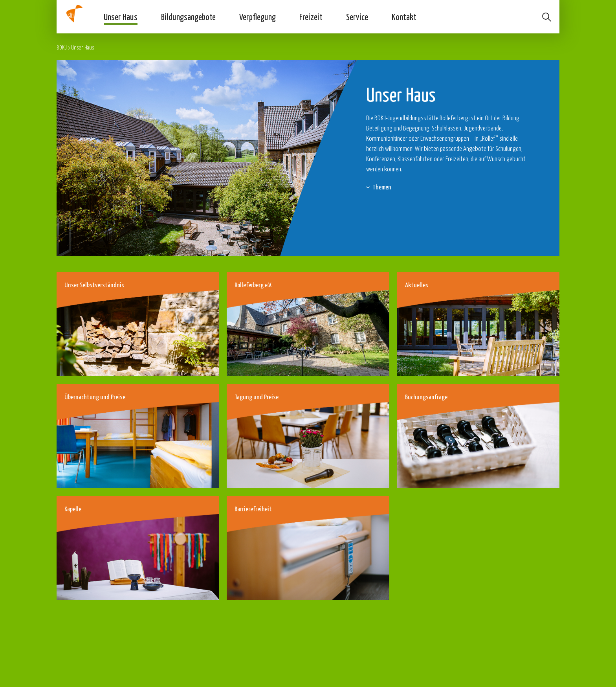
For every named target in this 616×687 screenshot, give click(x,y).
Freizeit (311, 17)
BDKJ (62, 47)
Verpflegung (258, 17)
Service (357, 17)
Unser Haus (121, 17)
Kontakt (404, 17)
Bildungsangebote (188, 17)
